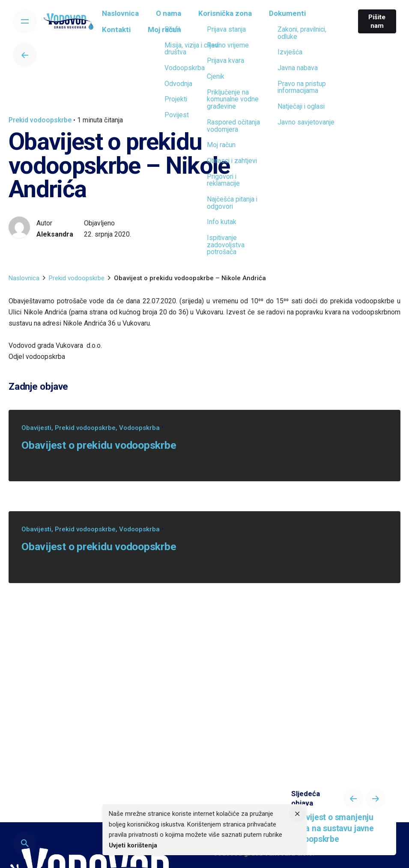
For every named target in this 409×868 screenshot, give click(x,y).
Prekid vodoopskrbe (40, 120)
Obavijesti (36, 428)
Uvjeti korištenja (133, 845)
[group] (125, 16)
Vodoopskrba (139, 428)
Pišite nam (375, 21)
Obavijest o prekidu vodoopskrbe (99, 445)
